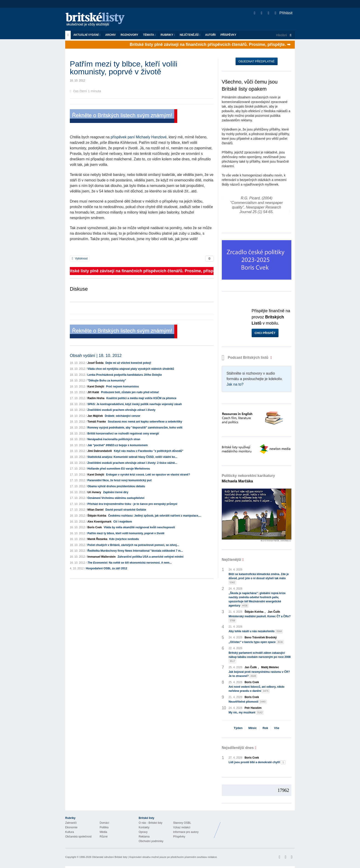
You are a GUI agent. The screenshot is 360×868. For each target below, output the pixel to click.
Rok (265, 728)
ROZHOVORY (129, 35)
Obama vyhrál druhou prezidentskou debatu (116, 486)
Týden (238, 728)
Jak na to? (235, 384)
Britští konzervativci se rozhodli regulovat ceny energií (123, 434)
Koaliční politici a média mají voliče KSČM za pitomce (141, 398)
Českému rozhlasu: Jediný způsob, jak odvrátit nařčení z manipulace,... (155, 516)
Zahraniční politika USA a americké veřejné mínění (150, 557)
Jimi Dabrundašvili (100, 451)
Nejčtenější (190, 35)
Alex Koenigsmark (100, 522)
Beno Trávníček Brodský (261, 637)
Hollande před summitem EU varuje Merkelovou (119, 469)
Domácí (104, 823)
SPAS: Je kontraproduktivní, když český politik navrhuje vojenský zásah (135, 404)
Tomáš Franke (97, 422)
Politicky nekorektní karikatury (248, 478)
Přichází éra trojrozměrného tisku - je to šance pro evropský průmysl (132, 504)
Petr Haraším (253, 708)
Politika (104, 827)
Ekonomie (71, 827)
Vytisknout (80, 259)
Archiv (110, 35)
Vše (277, 728)
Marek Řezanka (97, 539)
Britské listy (97, 20)
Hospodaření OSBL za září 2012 (107, 568)
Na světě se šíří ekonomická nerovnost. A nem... (130, 563)
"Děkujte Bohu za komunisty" (107, 381)
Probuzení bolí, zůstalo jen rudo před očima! (130, 392)
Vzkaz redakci (182, 827)
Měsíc (253, 728)
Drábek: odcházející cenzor (122, 416)
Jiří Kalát (93, 392)
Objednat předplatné (257, 61)
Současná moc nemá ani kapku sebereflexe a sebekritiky (145, 422)
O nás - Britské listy (150, 823)
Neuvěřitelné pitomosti (248, 702)
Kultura (70, 832)
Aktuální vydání (87, 35)
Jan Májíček (95, 416)
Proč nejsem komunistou (122, 387)
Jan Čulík (274, 612)
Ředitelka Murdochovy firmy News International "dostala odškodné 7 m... (135, 551)
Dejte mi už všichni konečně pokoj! (128, 363)
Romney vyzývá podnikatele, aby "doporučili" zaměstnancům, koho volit (135, 428)
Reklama (144, 837)
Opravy (143, 832)
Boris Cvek (95, 527)
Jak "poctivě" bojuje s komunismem (118, 445)
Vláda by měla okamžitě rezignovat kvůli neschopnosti (139, 527)
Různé (104, 837)
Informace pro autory (186, 832)
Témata (149, 35)
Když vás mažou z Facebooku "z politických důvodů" (149, 451)
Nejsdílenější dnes (238, 748)
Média (103, 832)
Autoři (210, 35)
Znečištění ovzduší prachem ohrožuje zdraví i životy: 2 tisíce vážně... (132, 463)
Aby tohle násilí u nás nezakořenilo (256, 631)
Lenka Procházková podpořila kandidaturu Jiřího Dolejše (125, 375)
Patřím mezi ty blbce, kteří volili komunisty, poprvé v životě (126, 533)
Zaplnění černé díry (116, 492)
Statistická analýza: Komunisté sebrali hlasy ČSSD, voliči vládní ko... (132, 457)
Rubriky (168, 35)
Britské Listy (259, 826)
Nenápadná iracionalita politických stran (114, 439)
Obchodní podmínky (151, 841)
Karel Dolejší (96, 387)
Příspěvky (228, 35)
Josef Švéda (96, 363)
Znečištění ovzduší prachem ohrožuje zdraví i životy (121, 410)
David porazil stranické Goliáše (126, 510)
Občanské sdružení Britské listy (110, 857)
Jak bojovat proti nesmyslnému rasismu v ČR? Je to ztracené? (259, 674)
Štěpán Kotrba (97, 516)
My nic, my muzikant (246, 713)
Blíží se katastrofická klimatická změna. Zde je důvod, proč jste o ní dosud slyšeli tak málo (259, 579)
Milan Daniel (96, 510)
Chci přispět (265, 333)
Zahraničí (71, 823)
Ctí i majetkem (123, 522)
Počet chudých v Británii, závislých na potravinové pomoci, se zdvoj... (133, 545)
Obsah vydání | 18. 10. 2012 (96, 356)
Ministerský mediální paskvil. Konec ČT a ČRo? (260, 619)
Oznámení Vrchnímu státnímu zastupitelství (116, 498)
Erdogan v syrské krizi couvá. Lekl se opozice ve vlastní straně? (148, 475)
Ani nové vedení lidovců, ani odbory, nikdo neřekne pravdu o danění (257, 689)
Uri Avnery (94, 492)
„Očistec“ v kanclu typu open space (256, 642)
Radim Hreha (96, 398)
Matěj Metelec (270, 667)
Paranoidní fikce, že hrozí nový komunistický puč (120, 480)
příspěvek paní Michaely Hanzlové (139, 137)
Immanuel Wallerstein (102, 557)
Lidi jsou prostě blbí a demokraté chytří (257, 762)
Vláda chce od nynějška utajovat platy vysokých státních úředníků (131, 369)
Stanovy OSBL (182, 823)
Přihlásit (284, 13)
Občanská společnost (78, 837)
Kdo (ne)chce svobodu (124, 539)
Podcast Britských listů (246, 357)
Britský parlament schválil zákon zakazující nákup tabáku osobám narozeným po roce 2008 (260, 657)
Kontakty (144, 827)
